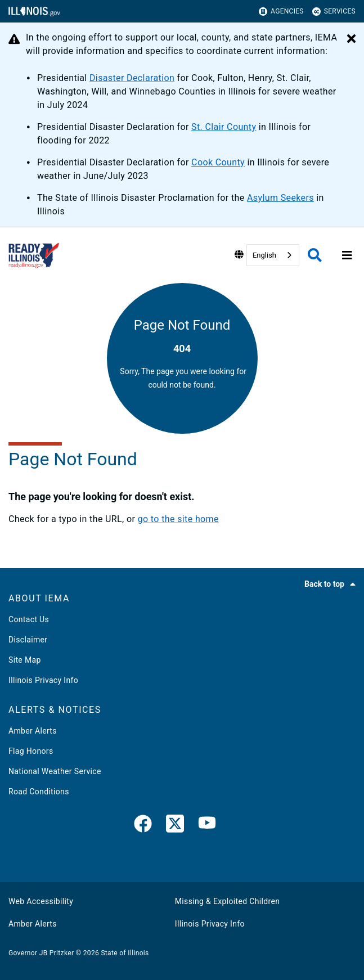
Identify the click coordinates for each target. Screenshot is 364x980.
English (264, 255)
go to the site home (178, 519)
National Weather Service (55, 771)
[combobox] (273, 255)
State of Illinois (125, 953)
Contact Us (29, 619)
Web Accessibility (41, 901)
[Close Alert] (351, 39)
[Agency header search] (315, 255)
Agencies (281, 12)
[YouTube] (207, 826)
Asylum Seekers (280, 198)
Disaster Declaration (132, 78)
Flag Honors (31, 751)
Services (334, 12)
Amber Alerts (33, 731)
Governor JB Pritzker (41, 953)
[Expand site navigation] (347, 255)
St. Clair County (224, 127)
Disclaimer (28, 640)
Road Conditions (39, 792)
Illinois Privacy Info (43, 680)
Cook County (218, 162)
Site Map (25, 660)
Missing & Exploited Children (227, 901)
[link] (143, 826)
